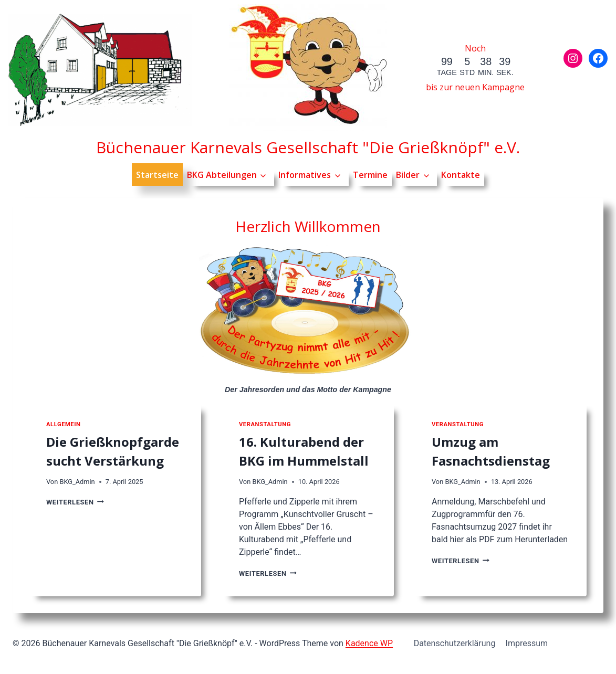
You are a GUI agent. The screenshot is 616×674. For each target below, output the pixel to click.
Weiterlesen (75, 502)
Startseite (157, 175)
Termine (370, 175)
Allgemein (63, 424)
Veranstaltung (265, 424)
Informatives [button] (305, 175)
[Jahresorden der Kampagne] (308, 313)
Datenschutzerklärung (455, 643)
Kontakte (461, 175)
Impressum (527, 643)
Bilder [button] (408, 175)
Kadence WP (369, 643)
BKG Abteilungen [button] (222, 175)
